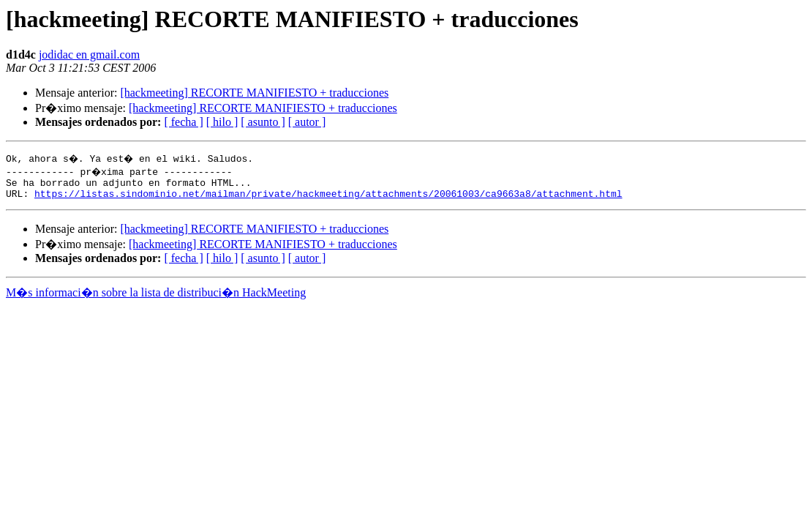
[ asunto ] (263, 122)
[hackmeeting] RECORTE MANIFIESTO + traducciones (254, 93)
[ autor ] (307, 122)
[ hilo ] (222, 122)
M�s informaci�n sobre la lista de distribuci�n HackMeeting (156, 297)
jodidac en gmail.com (89, 55)
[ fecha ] (183, 122)
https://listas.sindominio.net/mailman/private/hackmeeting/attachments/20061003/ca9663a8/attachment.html (328, 198)
